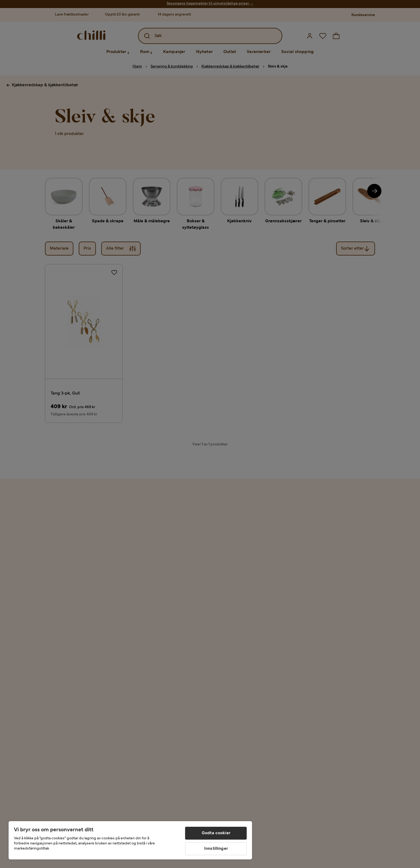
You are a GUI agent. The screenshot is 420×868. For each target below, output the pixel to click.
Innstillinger (216, 849)
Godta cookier (216, 833)
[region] (130, 840)
